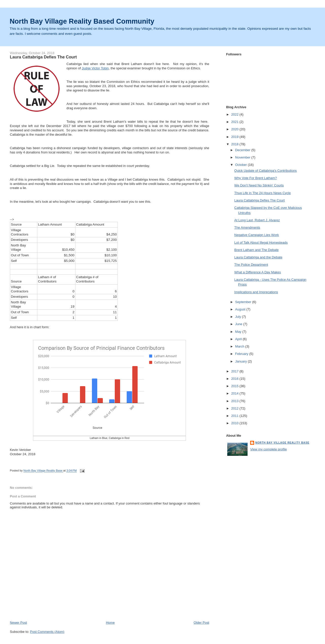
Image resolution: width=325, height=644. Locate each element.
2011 (235, 416)
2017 (235, 371)
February (242, 354)
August (241, 309)
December (243, 150)
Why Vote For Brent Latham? (256, 178)
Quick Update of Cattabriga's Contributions (266, 171)
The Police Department (251, 265)
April (239, 339)
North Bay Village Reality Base (282, 443)
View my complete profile (268, 449)
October (241, 165)
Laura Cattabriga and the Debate (258, 257)
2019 (235, 137)
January (241, 361)
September (244, 302)
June (239, 324)
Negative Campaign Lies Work (257, 235)
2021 (235, 122)
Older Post (201, 623)
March (240, 346)
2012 (235, 408)
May (239, 332)
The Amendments (247, 227)
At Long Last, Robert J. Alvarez (257, 220)
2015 (235, 386)
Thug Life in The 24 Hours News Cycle (263, 193)
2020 (235, 129)
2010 (235, 423)
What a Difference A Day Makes (258, 272)
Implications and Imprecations (256, 292)
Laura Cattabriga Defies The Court (259, 200)
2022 (235, 114)
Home (110, 623)
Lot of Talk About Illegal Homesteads (261, 242)
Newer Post (18, 623)
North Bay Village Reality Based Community (82, 21)
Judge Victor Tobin (95, 68)
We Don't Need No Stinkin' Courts (259, 185)
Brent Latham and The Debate (257, 250)
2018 (235, 144)
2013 (235, 401)
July (239, 317)
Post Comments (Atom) (47, 632)
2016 (235, 379)
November (243, 157)
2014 (235, 393)
